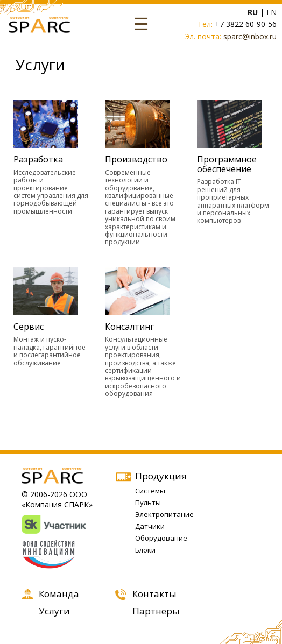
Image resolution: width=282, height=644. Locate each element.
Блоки (145, 550)
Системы (150, 491)
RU (253, 12)
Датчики (150, 526)
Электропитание (164, 514)
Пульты (148, 503)
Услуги (54, 611)
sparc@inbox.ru (250, 36)
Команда (59, 594)
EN (272, 12)
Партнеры (156, 611)
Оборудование (161, 538)
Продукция (161, 476)
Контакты (154, 594)
